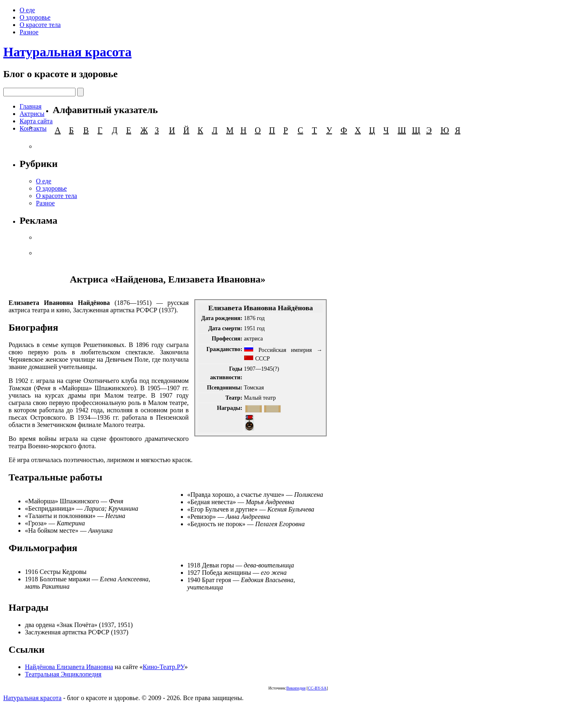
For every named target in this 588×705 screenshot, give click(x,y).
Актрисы (32, 114)
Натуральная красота (67, 52)
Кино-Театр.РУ (164, 667)
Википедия (296, 688)
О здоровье (35, 17)
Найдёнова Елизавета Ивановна (69, 667)
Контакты (33, 128)
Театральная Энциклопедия (63, 674)
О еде (27, 10)
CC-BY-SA (317, 688)
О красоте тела (40, 25)
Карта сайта (36, 121)
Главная (31, 106)
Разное (29, 32)
